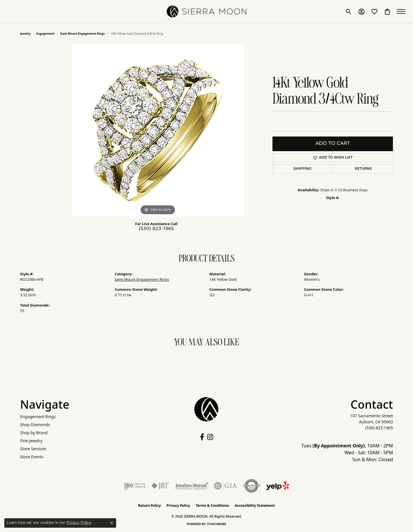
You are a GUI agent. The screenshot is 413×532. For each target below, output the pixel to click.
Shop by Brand (34, 433)
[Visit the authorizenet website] (252, 486)
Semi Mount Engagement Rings (83, 34)
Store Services (33, 449)
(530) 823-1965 (156, 229)
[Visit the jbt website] (160, 486)
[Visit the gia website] (225, 486)
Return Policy (149, 505)
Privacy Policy (178, 505)
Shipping (302, 169)
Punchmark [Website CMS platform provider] (217, 524)
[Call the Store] (379, 428)
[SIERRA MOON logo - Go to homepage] (206, 11)
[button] (348, 11)
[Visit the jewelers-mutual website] (192, 486)
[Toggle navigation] (402, 11)
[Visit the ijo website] (135, 486)
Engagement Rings (38, 417)
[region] (158, 130)
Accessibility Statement (255, 505)
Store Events (32, 457)
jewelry (25, 34)
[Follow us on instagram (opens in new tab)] (210, 437)
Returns (363, 169)
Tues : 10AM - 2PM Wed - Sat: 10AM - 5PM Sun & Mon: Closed (347, 453)
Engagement (45, 34)
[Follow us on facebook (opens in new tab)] (202, 437)
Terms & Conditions (213, 505)
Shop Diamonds (35, 425)
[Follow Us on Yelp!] (278, 486)
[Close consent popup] (112, 523)
